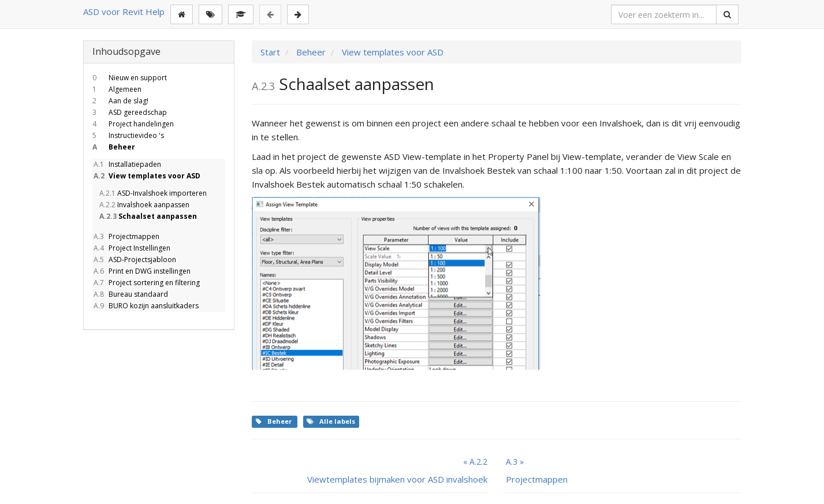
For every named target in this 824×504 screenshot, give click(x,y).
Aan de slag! (120, 101)
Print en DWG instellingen (141, 271)
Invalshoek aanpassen (144, 205)
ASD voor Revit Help (124, 12)
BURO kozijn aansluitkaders (146, 306)
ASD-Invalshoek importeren (152, 193)
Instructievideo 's (128, 135)
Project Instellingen (131, 248)
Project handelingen (133, 124)
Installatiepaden (127, 164)
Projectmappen (126, 236)
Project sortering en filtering (146, 283)
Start (270, 52)
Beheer (114, 147)
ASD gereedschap (130, 112)
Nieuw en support (130, 78)
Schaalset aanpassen (148, 216)
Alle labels (331, 421)
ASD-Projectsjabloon (134, 260)
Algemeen (117, 89)
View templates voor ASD (146, 176)
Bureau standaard (130, 294)
